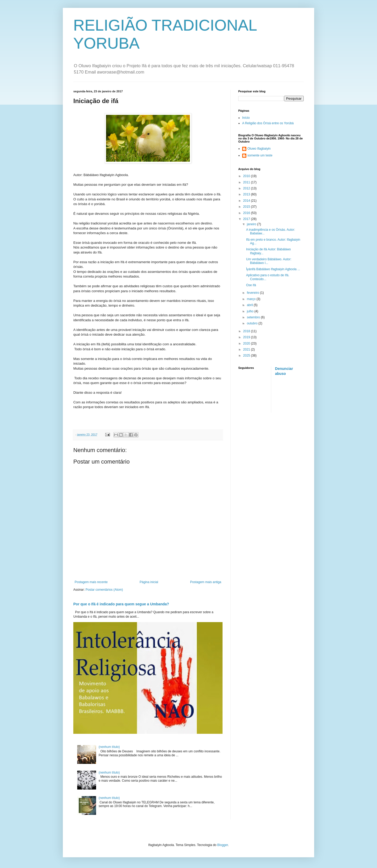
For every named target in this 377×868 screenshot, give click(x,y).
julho (251, 311)
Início (246, 118)
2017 (247, 219)
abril (250, 305)
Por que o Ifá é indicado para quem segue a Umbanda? (121, 604)
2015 (247, 207)
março (252, 299)
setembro (254, 317)
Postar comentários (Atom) (104, 590)
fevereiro (253, 293)
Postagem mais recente (91, 582)
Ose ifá (251, 285)
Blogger (223, 845)
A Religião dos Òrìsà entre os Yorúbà (268, 123)
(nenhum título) (109, 747)
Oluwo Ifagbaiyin (259, 149)
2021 (247, 350)
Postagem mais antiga (206, 582)
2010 (247, 176)
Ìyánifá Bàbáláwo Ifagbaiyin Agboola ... (273, 269)
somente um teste (260, 155)
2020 (247, 343)
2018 (247, 331)
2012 (247, 188)
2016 (247, 213)
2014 (247, 201)
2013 (247, 194)
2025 (247, 356)
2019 (247, 337)
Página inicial (149, 582)
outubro (253, 323)
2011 (247, 182)
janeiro (252, 224)
